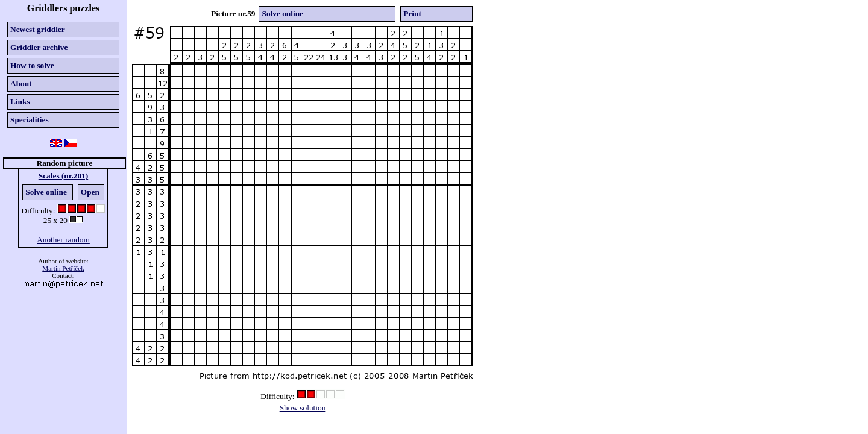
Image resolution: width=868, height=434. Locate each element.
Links (20, 102)
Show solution (303, 408)
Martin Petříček (63, 268)
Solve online (46, 192)
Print (412, 14)
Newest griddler (38, 29)
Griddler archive (39, 47)
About (21, 83)
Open (90, 192)
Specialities (30, 120)
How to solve (32, 65)
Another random (63, 240)
